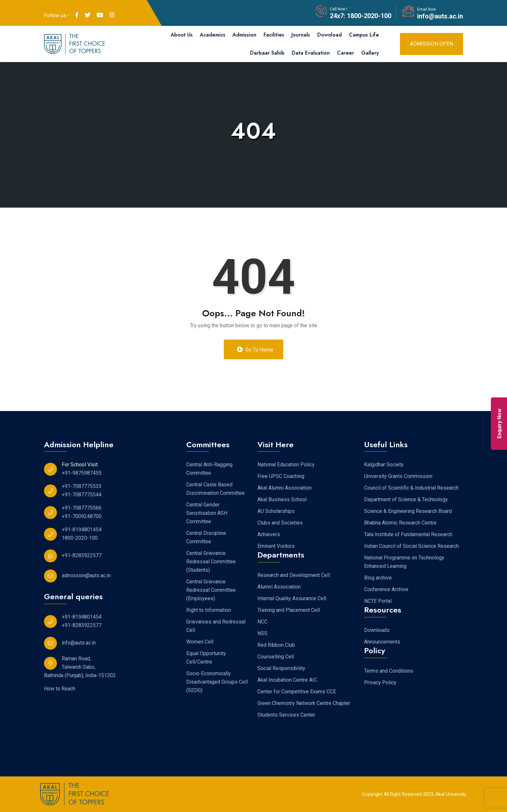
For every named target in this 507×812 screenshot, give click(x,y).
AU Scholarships (276, 511)
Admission (244, 35)
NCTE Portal (378, 601)
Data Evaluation (311, 53)
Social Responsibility (281, 668)
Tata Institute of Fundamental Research (408, 534)
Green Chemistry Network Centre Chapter (304, 703)
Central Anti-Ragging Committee (209, 469)
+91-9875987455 (82, 473)
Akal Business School (282, 499)
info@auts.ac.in (440, 16)
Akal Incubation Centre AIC (287, 680)
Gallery (370, 53)
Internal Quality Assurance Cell (292, 598)
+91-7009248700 (82, 516)
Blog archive (378, 578)
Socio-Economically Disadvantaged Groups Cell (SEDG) (217, 682)
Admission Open (431, 44)
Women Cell (200, 642)
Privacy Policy (380, 682)
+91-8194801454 (82, 530)
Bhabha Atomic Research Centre (400, 523)
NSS (262, 633)
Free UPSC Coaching (281, 476)
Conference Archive (386, 589)
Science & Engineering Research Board (408, 511)
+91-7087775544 (82, 495)
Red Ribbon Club (276, 645)
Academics (213, 35)
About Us (182, 35)
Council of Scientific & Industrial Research (411, 488)
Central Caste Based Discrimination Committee (216, 489)
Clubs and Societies (280, 523)
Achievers (269, 534)
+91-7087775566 (82, 508)
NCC (262, 622)
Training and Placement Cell (289, 610)
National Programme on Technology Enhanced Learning (404, 562)
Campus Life (364, 35)
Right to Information (209, 610)
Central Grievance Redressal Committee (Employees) (211, 590)
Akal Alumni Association (285, 488)
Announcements (382, 642)
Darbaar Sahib (267, 53)
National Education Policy (286, 465)
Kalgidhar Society (384, 465)
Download (329, 35)
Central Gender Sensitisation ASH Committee (207, 513)
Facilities (274, 35)
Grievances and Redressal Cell (216, 626)
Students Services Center (286, 715)
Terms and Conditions (389, 671)
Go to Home (255, 350)
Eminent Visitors (276, 546)
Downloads (377, 630)
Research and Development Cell (294, 575)
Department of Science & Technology (406, 499)
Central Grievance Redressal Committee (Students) (211, 562)
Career (345, 53)
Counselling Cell (276, 657)
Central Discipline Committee (206, 537)
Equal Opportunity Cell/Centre (206, 658)
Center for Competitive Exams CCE (297, 692)
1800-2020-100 (368, 16)
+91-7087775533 (82, 486)
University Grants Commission (398, 476)
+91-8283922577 (82, 555)
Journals (301, 35)
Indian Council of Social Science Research (411, 546)
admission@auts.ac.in (86, 575)
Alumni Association (279, 587)
